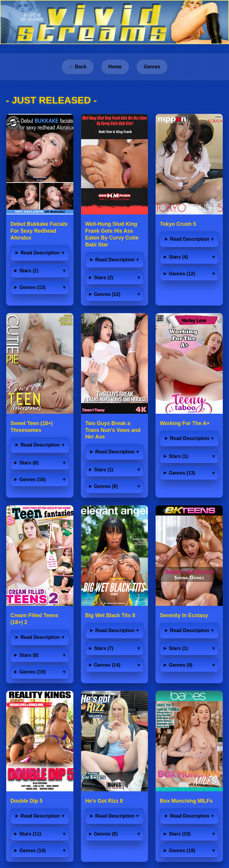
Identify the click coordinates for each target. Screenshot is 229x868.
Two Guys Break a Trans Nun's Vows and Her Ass (113, 430)
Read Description (40, 253)
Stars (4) (178, 257)
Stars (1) (29, 271)
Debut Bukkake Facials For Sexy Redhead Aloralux (39, 231)
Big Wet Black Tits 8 (110, 615)
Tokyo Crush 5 (178, 224)
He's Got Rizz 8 (104, 801)
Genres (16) (33, 479)
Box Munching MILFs (186, 801)
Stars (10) (180, 834)
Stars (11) (30, 834)
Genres (152, 67)
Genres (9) (106, 486)
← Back (78, 67)
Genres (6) (106, 834)
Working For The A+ (185, 423)
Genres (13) (33, 287)
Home (115, 67)
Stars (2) (104, 278)
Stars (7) (104, 648)
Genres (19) (33, 672)
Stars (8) (29, 655)
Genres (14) (107, 665)
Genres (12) (107, 294)
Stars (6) (29, 463)
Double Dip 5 (27, 801)
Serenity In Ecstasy (184, 615)
